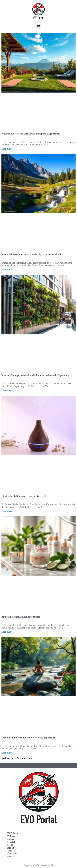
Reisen (11, 848)
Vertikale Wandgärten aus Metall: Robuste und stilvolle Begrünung (35, 375)
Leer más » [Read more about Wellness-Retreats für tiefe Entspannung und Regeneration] (7, 149)
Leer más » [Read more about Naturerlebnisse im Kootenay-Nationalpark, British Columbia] (7, 269)
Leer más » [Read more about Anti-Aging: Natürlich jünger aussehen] (7, 632)
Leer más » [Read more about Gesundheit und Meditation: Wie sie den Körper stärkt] (7, 753)
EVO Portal (13, 833)
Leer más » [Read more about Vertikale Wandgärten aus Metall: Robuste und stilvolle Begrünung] (7, 390)
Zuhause (12, 836)
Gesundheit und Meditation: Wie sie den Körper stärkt (29, 738)
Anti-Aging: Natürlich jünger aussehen (21, 617)
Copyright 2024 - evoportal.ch (38, 865)
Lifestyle (12, 842)
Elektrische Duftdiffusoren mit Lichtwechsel (24, 496)
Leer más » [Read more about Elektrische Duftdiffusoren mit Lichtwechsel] (7, 511)
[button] (38, 26)
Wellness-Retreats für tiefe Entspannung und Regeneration (31, 134)
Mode (10, 845)
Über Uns (12, 854)
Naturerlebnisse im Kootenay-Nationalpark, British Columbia (32, 254)
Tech (10, 851)
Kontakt (11, 857)
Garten (11, 839)
